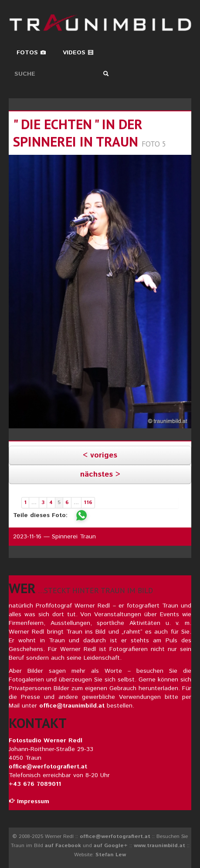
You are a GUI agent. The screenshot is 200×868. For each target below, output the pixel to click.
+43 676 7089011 (35, 784)
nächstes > (100, 474)
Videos (78, 53)
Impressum (29, 801)
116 (88, 502)
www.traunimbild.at (159, 846)
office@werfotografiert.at (48, 767)
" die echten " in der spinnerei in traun (78, 133)
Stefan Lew (111, 855)
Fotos (31, 53)
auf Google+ (111, 846)
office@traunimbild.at (72, 706)
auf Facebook (63, 846)
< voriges (100, 455)
